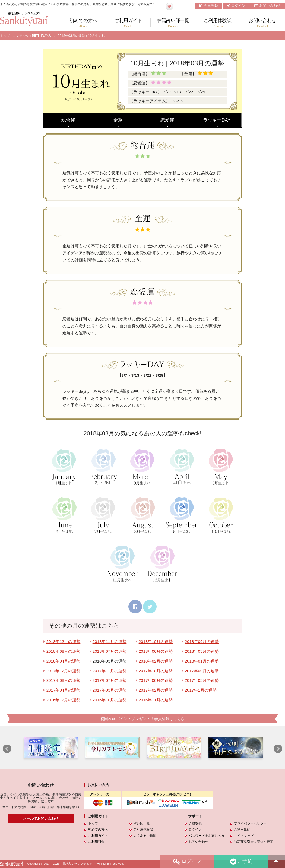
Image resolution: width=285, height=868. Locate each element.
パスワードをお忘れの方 (207, 836)
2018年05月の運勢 (202, 651)
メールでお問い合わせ (41, 818)
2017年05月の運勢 (202, 680)
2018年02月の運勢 (156, 661)
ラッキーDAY (217, 120)
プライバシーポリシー (250, 824)
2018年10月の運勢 (156, 642)
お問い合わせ (267, 6)
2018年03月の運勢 (72, 36)
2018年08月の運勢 (64, 651)
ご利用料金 (96, 842)
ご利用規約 (242, 830)
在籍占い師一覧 (173, 23)
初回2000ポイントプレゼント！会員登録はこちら (142, 719)
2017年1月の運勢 (201, 690)
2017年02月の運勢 (156, 690)
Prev (7, 749)
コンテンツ (21, 36)
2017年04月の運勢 (64, 690)
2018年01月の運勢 (202, 661)
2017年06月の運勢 (156, 680)
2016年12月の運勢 (64, 700)
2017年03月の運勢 (110, 690)
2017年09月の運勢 (202, 671)
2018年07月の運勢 (110, 651)
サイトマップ (244, 836)
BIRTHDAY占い (43, 36)
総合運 (68, 120)
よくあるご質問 (145, 836)
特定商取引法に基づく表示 (254, 842)
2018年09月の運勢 (202, 642)
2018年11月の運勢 (110, 642)
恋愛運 (167, 120)
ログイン (236, 6)
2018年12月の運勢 (64, 642)
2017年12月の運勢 (64, 671)
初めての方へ (83, 23)
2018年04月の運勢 (64, 661)
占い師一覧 (142, 824)
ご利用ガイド (128, 23)
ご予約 (241, 862)
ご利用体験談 (218, 23)
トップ (5, 36)
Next (278, 749)
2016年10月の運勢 (110, 700)
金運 (118, 120)
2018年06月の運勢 (156, 651)
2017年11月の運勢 (110, 671)
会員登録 (208, 6)
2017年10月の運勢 (156, 671)
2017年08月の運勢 (64, 680)
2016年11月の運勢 (156, 700)
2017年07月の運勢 (110, 680)
